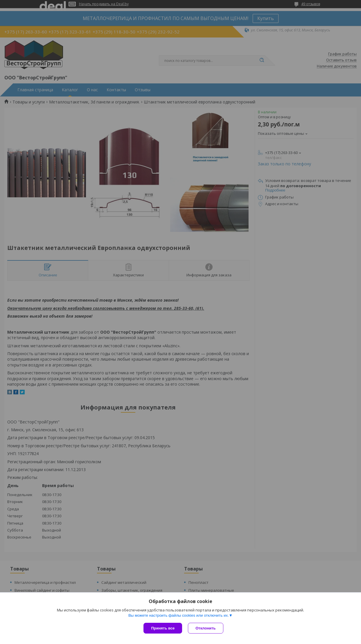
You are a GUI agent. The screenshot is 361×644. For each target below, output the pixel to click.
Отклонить (205, 628)
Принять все (163, 628)
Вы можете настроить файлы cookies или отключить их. (179, 615)
